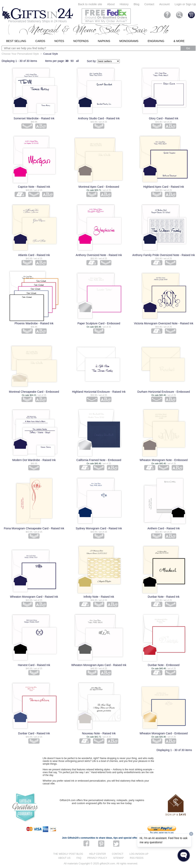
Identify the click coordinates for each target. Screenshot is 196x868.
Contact (149, 4)
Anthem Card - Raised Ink (164, 528)
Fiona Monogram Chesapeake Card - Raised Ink (34, 528)
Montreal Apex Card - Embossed (99, 187)
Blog (137, 4)
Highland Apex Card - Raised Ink (164, 187)
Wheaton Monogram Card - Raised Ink (34, 597)
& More (179, 41)
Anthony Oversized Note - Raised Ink (99, 255)
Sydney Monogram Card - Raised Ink (99, 528)
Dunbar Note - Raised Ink (164, 597)
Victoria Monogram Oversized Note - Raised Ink (164, 323)
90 (72, 61)
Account (165, 4)
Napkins (104, 41)
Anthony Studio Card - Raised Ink (99, 118)
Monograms (129, 41)
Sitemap (118, 858)
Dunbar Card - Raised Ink (34, 733)
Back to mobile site (90, 4)
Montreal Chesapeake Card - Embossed (34, 392)
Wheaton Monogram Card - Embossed (164, 733)
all (77, 61)
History (124, 4)
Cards (40, 41)
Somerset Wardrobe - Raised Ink (34, 118)
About (111, 4)
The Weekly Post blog (68, 854)
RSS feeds (137, 858)
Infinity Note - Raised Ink (99, 597)
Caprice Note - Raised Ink (34, 187)
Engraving (156, 41)
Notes (59, 41)
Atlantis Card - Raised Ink (34, 255)
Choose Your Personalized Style (20, 54)
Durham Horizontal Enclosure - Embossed (164, 392)
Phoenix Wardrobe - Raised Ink (34, 323)
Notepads (81, 41)
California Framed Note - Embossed (99, 460)
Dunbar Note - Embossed (164, 665)
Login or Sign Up (185, 4)
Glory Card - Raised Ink (164, 118)
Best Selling (16, 41)
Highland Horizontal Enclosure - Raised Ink (99, 392)
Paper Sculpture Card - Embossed (99, 323)
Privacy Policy (97, 858)
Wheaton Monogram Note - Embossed (164, 460)
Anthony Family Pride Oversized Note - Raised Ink (164, 255)
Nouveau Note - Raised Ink (99, 733)
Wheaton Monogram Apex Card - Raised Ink (99, 665)
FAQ (79, 858)
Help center (97, 854)
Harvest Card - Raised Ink (34, 665)
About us (64, 858)
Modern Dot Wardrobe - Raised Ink (34, 460)
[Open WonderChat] (184, 855)
